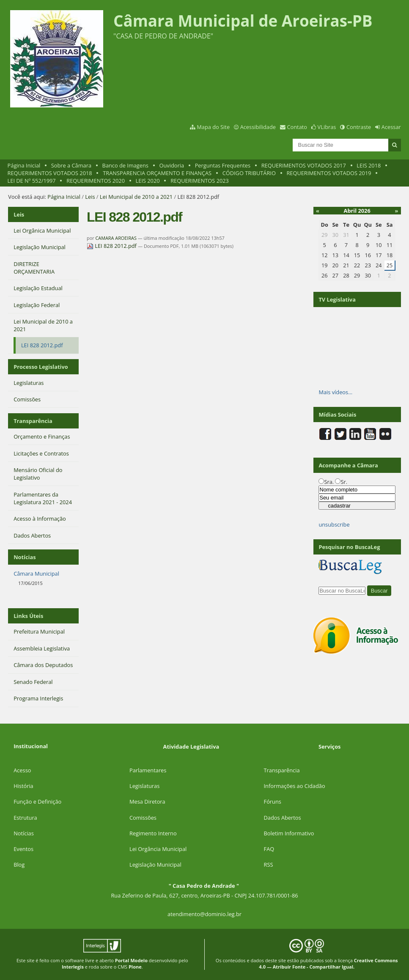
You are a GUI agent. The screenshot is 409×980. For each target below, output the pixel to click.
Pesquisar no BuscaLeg (349, 547)
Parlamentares (148, 770)
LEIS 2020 (148, 181)
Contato (297, 127)
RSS (269, 865)
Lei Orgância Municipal (158, 849)
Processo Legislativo (41, 367)
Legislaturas (144, 786)
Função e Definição (37, 802)
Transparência (33, 421)
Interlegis (73, 967)
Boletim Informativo (289, 833)
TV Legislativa (337, 299)
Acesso (22, 770)
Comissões (143, 818)
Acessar (391, 127)
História (23, 786)
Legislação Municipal (155, 865)
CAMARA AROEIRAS (116, 238)
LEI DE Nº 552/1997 (32, 181)
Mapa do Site (213, 127)
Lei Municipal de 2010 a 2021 (136, 197)
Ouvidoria (172, 165)
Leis (90, 197)
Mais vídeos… (335, 392)
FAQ (269, 849)
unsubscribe (334, 524)
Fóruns (273, 802)
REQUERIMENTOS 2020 (96, 181)
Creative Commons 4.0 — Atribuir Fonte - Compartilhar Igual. (328, 964)
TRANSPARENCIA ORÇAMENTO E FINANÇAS (157, 173)
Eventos (23, 849)
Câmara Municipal (36, 574)
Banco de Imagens (125, 165)
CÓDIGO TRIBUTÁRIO (249, 173)
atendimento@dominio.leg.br (204, 914)
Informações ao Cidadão (295, 786)
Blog (19, 865)
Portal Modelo (131, 960)
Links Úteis (28, 616)
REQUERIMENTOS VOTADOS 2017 (304, 165)
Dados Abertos (283, 818)
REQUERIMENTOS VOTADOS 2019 (329, 173)
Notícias (24, 833)
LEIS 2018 (369, 165)
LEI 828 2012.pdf (112, 246)
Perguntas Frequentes (223, 165)
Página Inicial (24, 165)
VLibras (327, 127)
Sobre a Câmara (71, 165)
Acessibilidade (258, 127)
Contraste (359, 127)
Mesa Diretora (147, 802)
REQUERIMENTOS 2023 (200, 181)
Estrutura (25, 818)
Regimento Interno (153, 833)
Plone (135, 967)
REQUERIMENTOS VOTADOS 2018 (50, 173)
